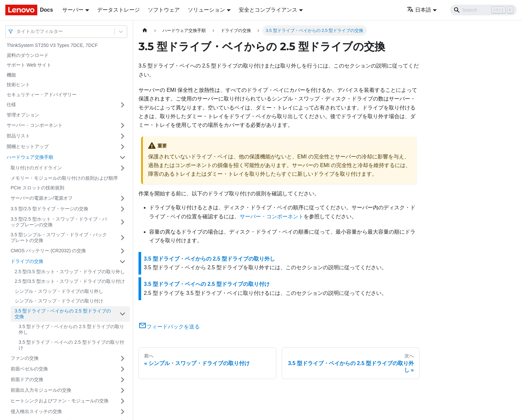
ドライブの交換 (27, 261)
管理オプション (23, 115)
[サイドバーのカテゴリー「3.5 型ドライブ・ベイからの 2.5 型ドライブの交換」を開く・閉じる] (123, 314)
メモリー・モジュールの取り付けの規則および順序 (64, 178)
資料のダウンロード (28, 55)
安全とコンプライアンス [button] (268, 10)
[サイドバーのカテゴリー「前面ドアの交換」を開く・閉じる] (123, 380)
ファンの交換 (25, 358)
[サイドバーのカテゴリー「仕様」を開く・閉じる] (123, 105)
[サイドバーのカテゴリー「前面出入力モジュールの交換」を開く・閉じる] (123, 390)
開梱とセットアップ (28, 146)
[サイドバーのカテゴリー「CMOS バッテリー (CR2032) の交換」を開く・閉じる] (123, 251)
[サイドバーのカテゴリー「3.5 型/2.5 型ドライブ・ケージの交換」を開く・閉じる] (123, 209)
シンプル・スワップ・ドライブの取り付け (59, 301)
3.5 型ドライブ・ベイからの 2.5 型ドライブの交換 (63, 314)
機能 (11, 75)
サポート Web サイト (29, 65)
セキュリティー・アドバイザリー (42, 95)
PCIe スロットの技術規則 (37, 188)
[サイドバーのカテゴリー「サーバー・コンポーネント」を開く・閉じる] (123, 125)
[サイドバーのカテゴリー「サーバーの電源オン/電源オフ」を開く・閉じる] (123, 198)
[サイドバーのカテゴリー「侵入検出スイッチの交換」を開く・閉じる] (123, 412)
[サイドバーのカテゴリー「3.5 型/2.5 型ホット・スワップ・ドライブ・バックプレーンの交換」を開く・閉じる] (123, 222)
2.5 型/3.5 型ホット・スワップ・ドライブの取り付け (70, 281)
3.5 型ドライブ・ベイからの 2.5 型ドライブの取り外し (71, 329)
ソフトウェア (164, 10)
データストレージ (119, 10)
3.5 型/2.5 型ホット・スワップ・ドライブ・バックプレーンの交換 (59, 222)
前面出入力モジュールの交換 (41, 390)
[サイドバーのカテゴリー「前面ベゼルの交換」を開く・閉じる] (123, 369)
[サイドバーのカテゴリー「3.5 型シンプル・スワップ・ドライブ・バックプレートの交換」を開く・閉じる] (123, 238)
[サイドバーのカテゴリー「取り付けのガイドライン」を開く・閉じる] (123, 168)
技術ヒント (18, 85)
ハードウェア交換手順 (30, 157)
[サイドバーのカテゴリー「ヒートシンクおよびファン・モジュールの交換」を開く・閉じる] (123, 401)
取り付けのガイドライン (36, 168)
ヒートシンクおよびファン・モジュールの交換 (60, 401)
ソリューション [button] (206, 10)
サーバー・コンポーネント (35, 125)
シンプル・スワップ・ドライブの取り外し (59, 291)
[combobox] (17, 31)
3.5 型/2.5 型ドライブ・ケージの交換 (49, 209)
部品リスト (18, 136)
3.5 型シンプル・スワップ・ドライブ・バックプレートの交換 (59, 238)
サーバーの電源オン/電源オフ (42, 198)
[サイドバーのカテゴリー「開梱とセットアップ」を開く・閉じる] (123, 147)
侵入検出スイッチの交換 (36, 411)
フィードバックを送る (169, 327)
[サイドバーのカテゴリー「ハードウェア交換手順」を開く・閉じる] (123, 157)
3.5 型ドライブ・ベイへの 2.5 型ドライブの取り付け (71, 345)
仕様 (11, 105)
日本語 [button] (419, 10)
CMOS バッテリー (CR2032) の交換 (48, 251)
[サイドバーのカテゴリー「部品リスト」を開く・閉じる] (123, 136)
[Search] (483, 10)
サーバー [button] (73, 10)
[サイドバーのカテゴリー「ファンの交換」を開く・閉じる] (123, 358)
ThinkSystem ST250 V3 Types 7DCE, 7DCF (52, 45)
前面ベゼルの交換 (29, 369)
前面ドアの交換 (27, 379)
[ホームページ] (145, 30)
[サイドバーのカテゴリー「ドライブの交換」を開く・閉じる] (123, 262)
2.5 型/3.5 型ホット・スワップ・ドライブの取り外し (70, 272)
